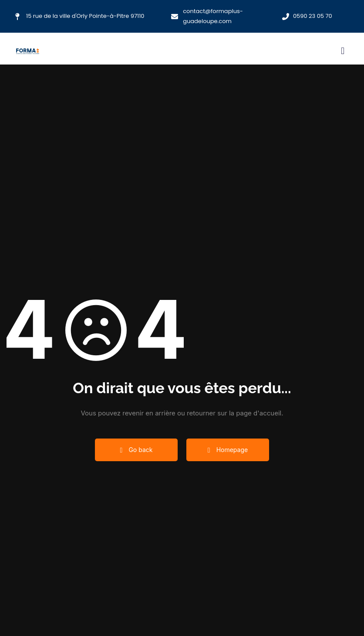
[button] (342, 51)
